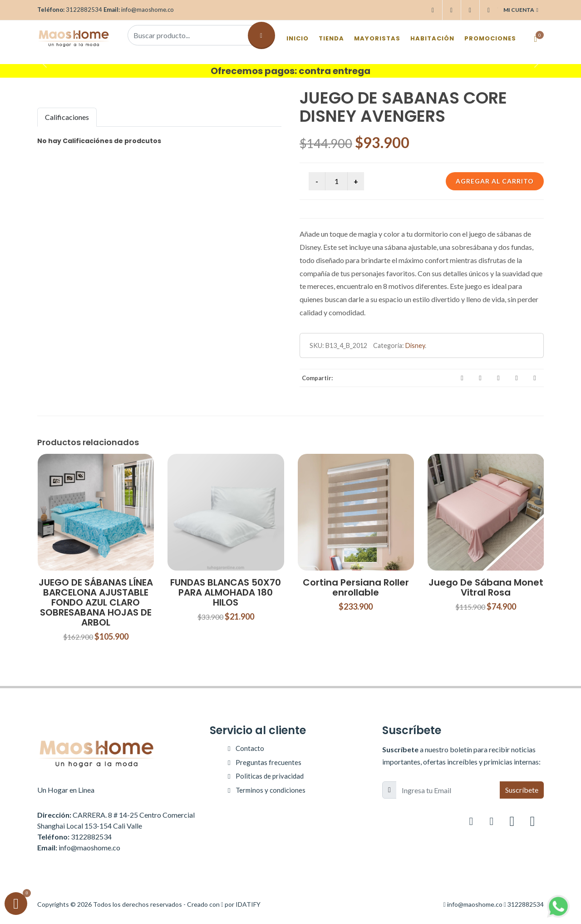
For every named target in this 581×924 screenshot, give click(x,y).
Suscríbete (522, 790)
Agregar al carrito (495, 181)
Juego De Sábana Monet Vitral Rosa (486, 587)
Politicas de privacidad (270, 776)
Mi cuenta (521, 10)
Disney (415, 345)
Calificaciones (67, 117)
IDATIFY (248, 904)
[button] (44, 62)
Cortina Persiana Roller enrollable (356, 587)
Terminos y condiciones (271, 790)
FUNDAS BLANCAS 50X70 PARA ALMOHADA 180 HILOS (226, 592)
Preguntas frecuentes (268, 762)
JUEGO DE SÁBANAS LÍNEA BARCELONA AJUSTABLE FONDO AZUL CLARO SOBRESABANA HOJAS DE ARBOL (96, 602)
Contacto (250, 748)
